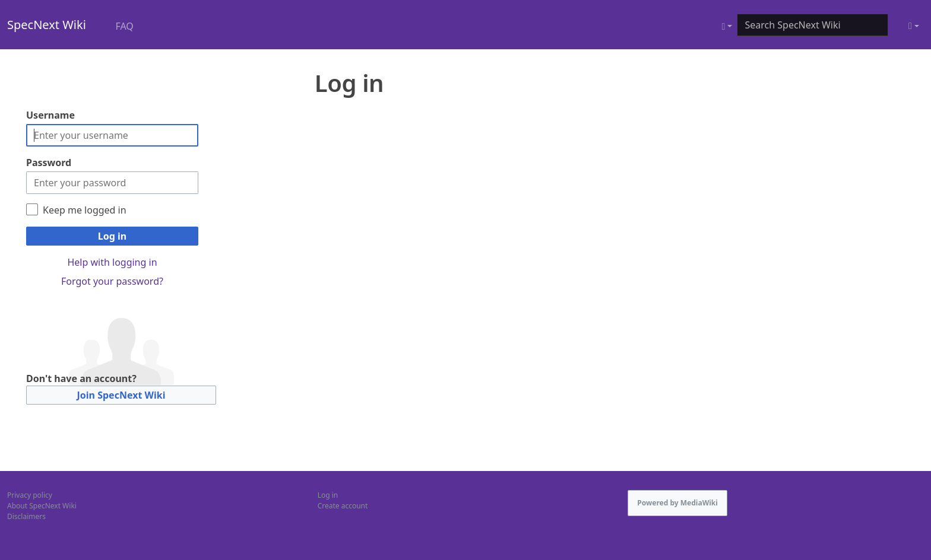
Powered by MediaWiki (677, 503)
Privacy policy (30, 495)
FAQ (124, 26)
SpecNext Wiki (47, 25)
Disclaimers (26, 516)
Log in (112, 236)
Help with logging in (112, 262)
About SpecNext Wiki (42, 506)
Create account (343, 506)
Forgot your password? (112, 281)
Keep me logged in (85, 210)
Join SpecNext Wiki (121, 395)
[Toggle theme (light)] (914, 26)
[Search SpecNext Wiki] (813, 25)
